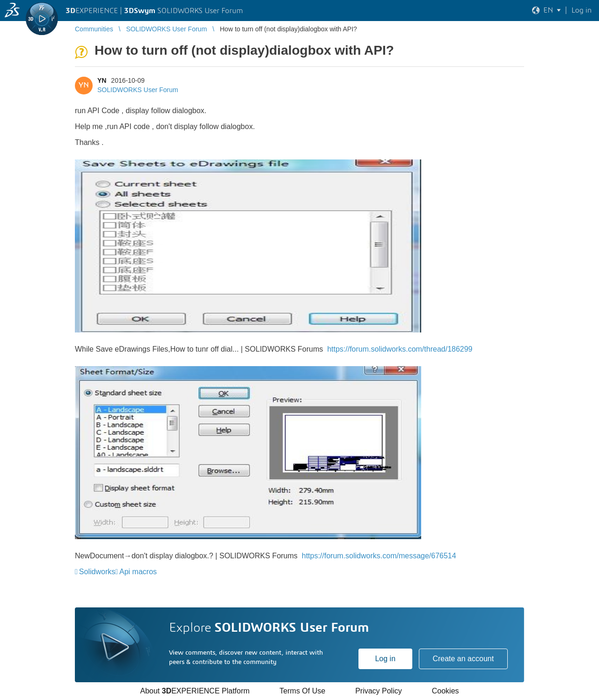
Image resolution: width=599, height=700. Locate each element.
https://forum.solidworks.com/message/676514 (379, 556)
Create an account (463, 659)
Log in (385, 659)
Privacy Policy (379, 691)
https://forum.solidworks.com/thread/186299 (400, 349)
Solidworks (97, 572)
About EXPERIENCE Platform (195, 691)
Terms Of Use (302, 691)
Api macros (138, 572)
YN (102, 80)
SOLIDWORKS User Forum (138, 90)
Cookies (446, 691)
